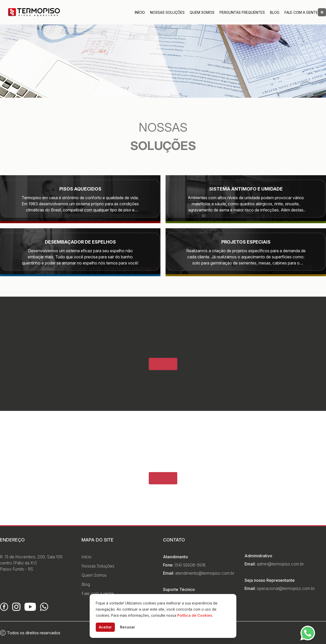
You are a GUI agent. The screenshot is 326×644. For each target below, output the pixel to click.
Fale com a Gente (301, 12)
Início (140, 12)
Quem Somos (202, 12)
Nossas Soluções (167, 12)
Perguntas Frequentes (242, 12)
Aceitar (105, 627)
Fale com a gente (98, 594)
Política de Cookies (195, 615)
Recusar (127, 627)
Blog (275, 12)
